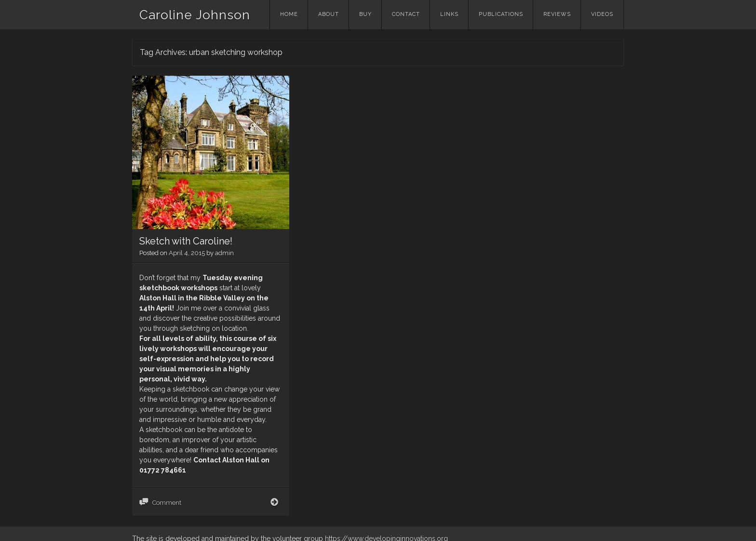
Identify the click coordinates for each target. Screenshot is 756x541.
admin (224, 253)
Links (449, 14)
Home (289, 14)
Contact (406, 14)
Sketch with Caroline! (186, 241)
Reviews (557, 14)
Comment (167, 503)
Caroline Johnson (195, 15)
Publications (501, 14)
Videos (602, 14)
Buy (365, 14)
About (329, 14)
